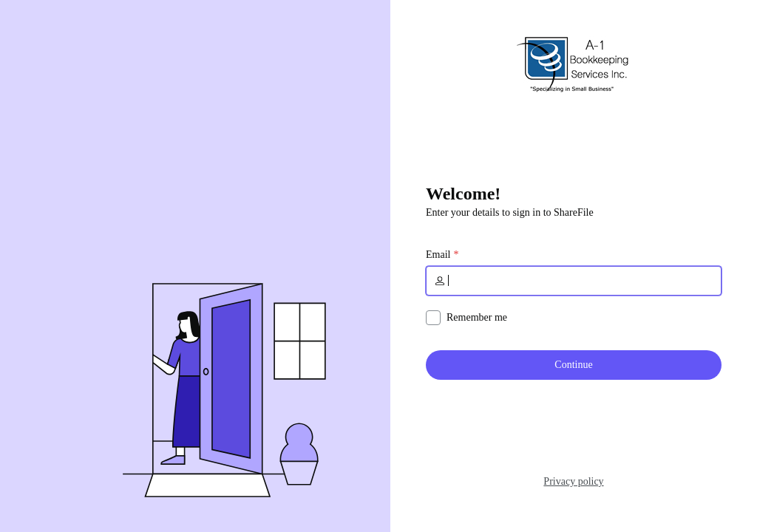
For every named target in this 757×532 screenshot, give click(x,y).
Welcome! (463, 194)
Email (438, 255)
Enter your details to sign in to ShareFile (510, 212)
